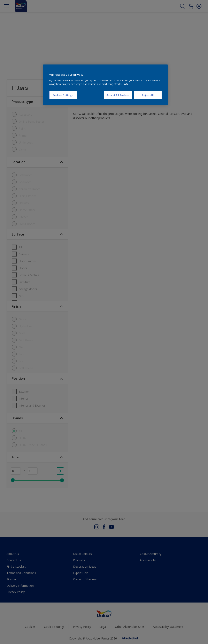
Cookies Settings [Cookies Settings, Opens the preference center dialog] (63, 95)
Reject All (148, 95)
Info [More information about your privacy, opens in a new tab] (126, 84)
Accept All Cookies (118, 95)
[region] (106, 85)
